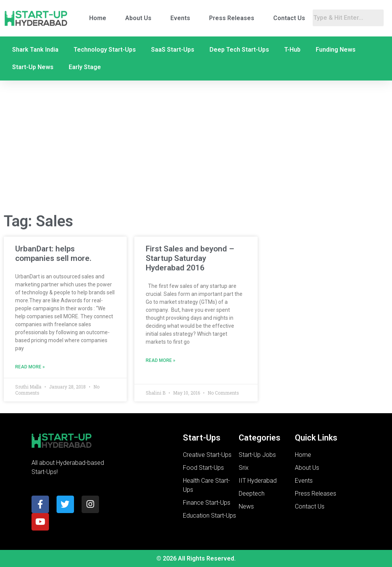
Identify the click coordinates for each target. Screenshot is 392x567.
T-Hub (292, 50)
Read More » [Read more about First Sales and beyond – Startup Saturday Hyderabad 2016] (161, 360)
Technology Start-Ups (105, 50)
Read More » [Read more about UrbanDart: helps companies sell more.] (30, 367)
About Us (138, 18)
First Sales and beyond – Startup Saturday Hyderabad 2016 (190, 258)
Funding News (336, 50)
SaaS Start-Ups (173, 50)
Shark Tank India (35, 50)
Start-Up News (33, 67)
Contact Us (289, 18)
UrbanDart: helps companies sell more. (53, 253)
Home (98, 18)
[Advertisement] (196, 145)
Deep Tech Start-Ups (239, 50)
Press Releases (232, 18)
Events (180, 18)
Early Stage (85, 67)
